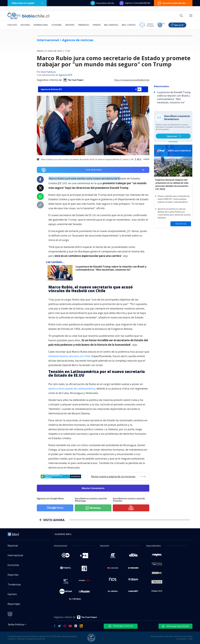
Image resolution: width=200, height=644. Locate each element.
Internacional (41, 25)
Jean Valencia (48, 72)
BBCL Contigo (129, 25)
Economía (57, 25)
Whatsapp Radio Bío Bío (176, 626)
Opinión (97, 25)
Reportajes (14, 604)
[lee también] (61, 273)
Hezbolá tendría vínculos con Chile (69, 356)
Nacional (25, 25)
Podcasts (12, 25)
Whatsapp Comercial (121, 626)
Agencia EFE (65, 75)
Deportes (70, 25)
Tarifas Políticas (16, 624)
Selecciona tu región (27, 3)
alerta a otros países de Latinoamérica (72, 388)
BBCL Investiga (111, 25)
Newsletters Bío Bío (102, 3)
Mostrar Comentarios (93, 488)
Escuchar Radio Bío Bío (173, 3)
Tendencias (83, 25)
